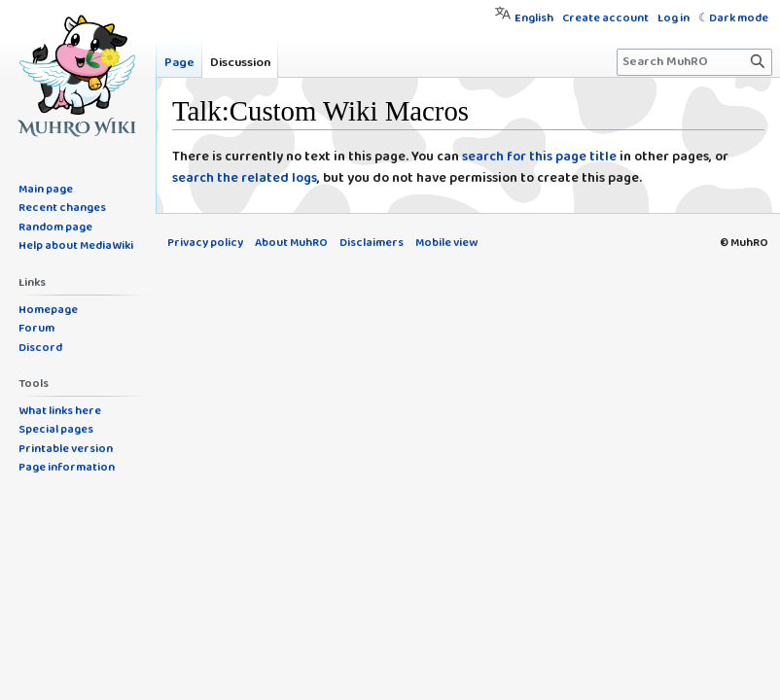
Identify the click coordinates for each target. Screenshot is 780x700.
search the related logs (245, 178)
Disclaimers (372, 243)
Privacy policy (205, 243)
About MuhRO (291, 243)
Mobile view (446, 243)
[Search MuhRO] (694, 62)
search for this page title (539, 157)
